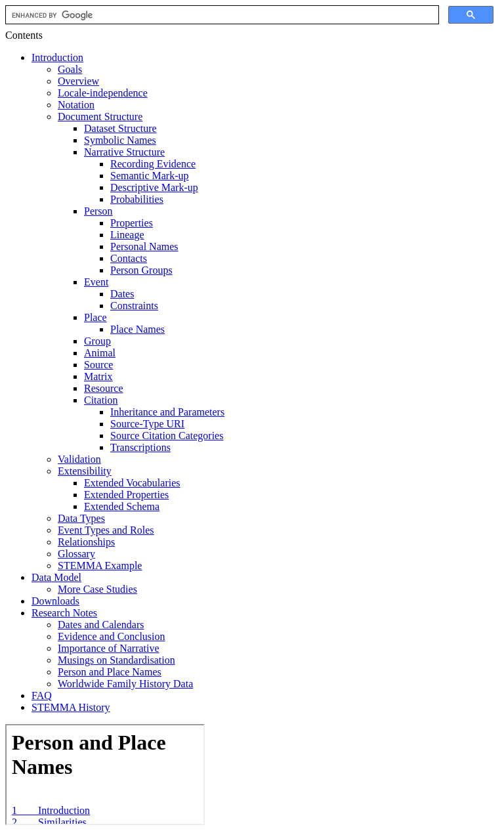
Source (98, 365)
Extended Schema (122, 506)
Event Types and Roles (106, 530)
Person (98, 211)
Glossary (76, 554)
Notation (76, 105)
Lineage (127, 235)
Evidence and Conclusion (112, 636)
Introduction (57, 57)
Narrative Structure (124, 152)
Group (97, 341)
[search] (221, 15)
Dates (122, 294)
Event (96, 282)
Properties (132, 223)
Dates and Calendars (101, 625)
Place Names (137, 329)
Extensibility (85, 471)
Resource (104, 388)
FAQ (42, 695)
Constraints (134, 306)
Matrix (98, 376)
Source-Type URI (147, 424)
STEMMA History (71, 707)
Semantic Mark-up (150, 176)
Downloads (55, 601)
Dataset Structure (120, 128)
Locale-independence (103, 93)
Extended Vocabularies (132, 483)
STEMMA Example (100, 566)
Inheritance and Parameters (167, 412)
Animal (100, 353)
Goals (70, 69)
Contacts (129, 258)
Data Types (81, 518)
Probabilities (137, 199)
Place (95, 317)
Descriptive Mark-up (154, 187)
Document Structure (100, 117)
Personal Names (144, 246)
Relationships (86, 542)
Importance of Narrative (109, 648)
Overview (78, 81)
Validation (79, 459)
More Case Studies (97, 589)
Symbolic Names (120, 140)
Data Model (56, 577)
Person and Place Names (110, 672)
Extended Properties (126, 495)
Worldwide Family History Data (125, 684)
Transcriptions (140, 447)
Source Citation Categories (167, 436)
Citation (101, 400)
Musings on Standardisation (116, 660)
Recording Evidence (153, 164)
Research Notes (64, 613)
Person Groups (141, 270)
